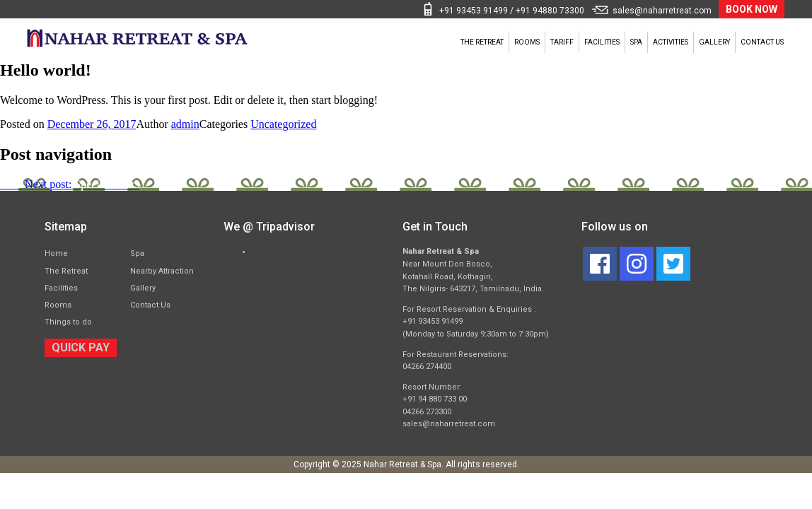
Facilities (519, 42)
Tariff (462, 42)
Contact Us (752, 42)
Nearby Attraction (162, 271)
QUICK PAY (81, 347)
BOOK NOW (752, 9)
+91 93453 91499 (474, 11)
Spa (570, 42)
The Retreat (348, 42)
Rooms (412, 42)
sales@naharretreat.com (662, 11)
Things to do (68, 322)
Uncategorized (283, 124)
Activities (622, 42)
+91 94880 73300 (550, 11)
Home (56, 253)
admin (185, 124)
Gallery (685, 42)
